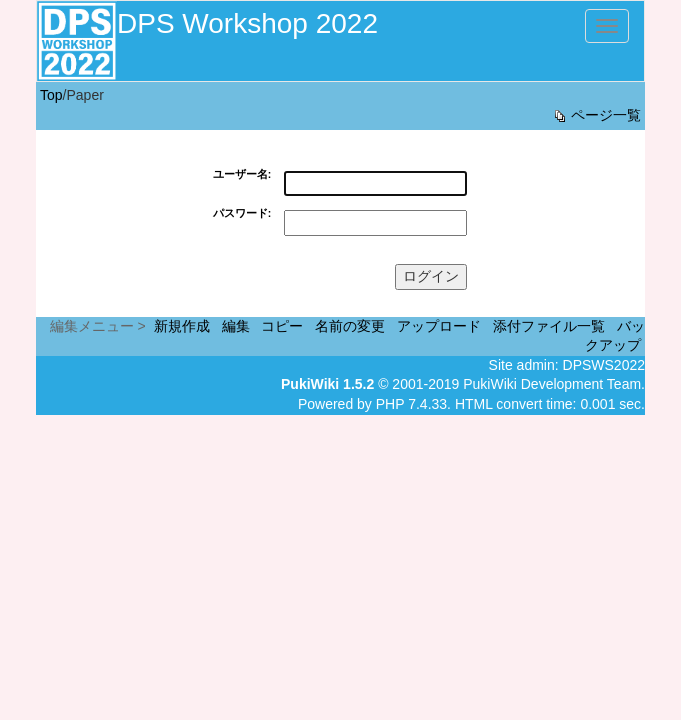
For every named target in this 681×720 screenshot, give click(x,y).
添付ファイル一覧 (549, 326)
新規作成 (182, 326)
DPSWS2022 (604, 365)
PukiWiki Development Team (552, 384)
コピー (282, 326)
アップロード (439, 326)
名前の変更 (350, 326)
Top (51, 95)
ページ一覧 (596, 115)
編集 (236, 326)
